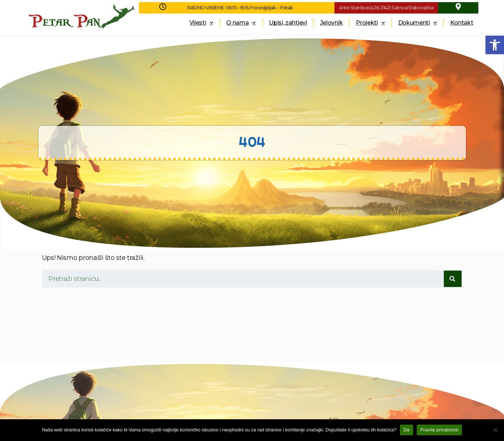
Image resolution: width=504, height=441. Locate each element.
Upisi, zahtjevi (288, 23)
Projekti (370, 23)
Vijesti (201, 23)
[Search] (453, 279)
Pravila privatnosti (439, 430)
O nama (241, 23)
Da (407, 430)
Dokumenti (418, 23)
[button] (495, 45)
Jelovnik (332, 23)
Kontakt (462, 23)
